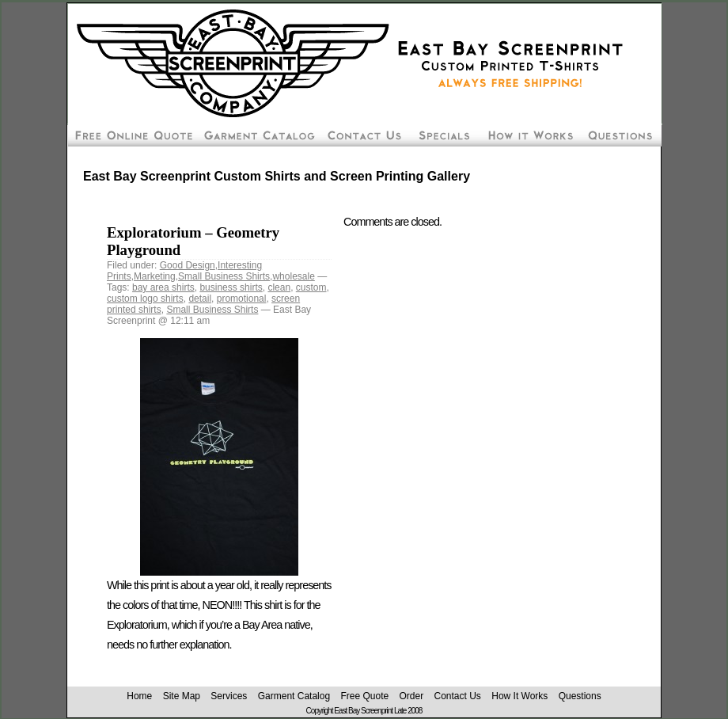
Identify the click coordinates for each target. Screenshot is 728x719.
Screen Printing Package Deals (443, 135)
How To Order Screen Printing (529, 135)
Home (139, 696)
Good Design (188, 265)
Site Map (182, 696)
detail (200, 299)
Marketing (155, 276)
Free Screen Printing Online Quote (132, 135)
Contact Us (458, 696)
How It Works (519, 696)
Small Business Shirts (224, 276)
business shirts (231, 287)
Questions (580, 696)
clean (279, 287)
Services (229, 696)
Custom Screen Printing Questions (621, 135)
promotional (242, 299)
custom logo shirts (145, 299)
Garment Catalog (294, 696)
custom (311, 287)
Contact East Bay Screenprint (363, 135)
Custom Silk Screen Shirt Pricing (258, 135)
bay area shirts (163, 287)
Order (411, 696)
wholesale (293, 276)
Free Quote (364, 696)
